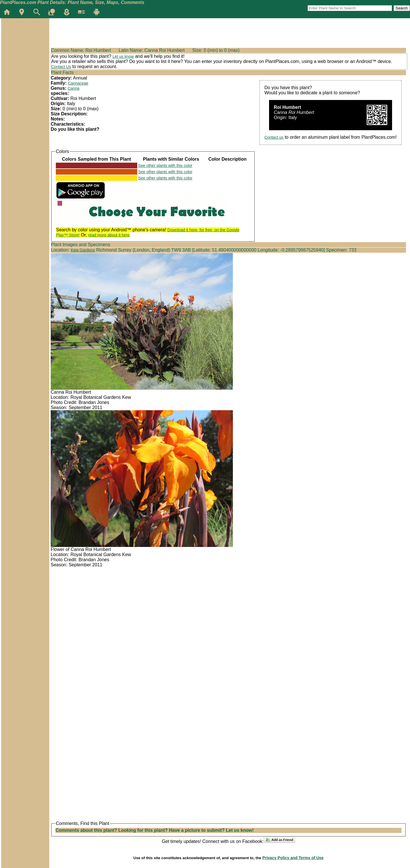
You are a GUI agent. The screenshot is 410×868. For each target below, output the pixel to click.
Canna (74, 88)
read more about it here (109, 235)
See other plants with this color (165, 166)
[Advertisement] (25, 52)
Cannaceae (78, 83)
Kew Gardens (83, 250)
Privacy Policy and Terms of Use (293, 858)
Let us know (123, 56)
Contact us (274, 137)
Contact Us (61, 67)
